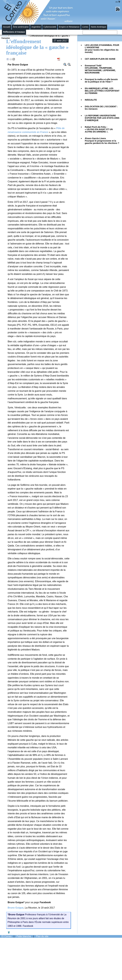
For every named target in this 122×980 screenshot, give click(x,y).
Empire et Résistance (69, 27)
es (117, 2)
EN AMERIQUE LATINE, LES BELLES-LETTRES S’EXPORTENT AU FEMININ (102, 91)
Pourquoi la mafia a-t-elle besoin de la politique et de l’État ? (101, 81)
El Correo (7, 936)
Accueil (7, 27)
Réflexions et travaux (14, 32)
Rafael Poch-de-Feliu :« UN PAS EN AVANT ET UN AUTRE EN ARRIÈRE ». (99, 129)
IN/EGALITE (91, 100)
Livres (85, 27)
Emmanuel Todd (100, 69)
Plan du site (42, 936)
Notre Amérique (98, 27)
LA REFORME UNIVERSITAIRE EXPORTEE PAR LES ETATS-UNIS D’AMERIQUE (102, 118)
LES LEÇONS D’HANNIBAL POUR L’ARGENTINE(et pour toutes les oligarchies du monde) (102, 49)
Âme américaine (21, 27)
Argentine (36, 27)
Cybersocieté (50, 27)
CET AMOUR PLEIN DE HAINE (100, 59)
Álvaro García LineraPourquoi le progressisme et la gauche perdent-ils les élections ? (102, 141)
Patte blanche (24, 936)
